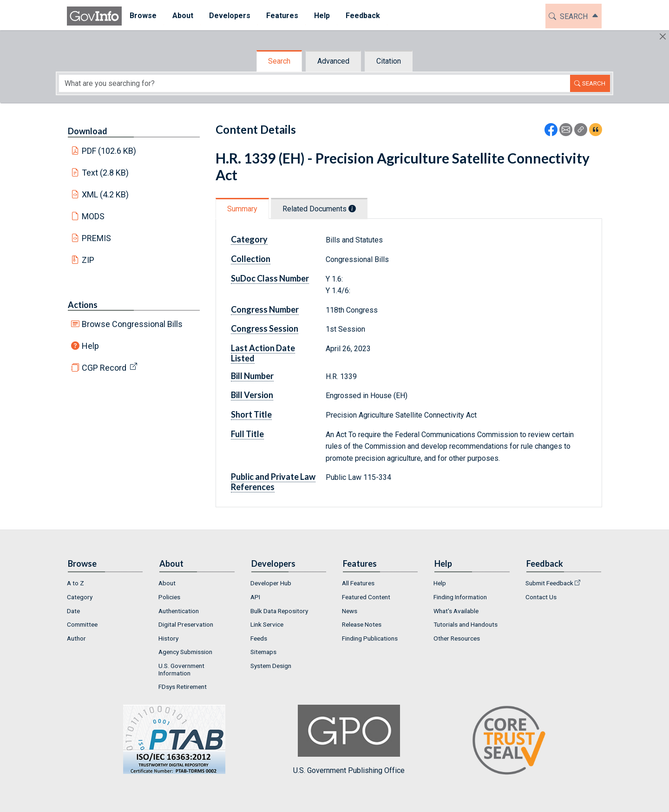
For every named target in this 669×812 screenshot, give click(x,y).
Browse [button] (143, 16)
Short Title (251, 414)
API (255, 597)
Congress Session (265, 328)
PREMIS (96, 238)
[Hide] (663, 36)
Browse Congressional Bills (132, 324)
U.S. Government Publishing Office (349, 740)
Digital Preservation (186, 624)
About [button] (183, 16)
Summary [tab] (242, 209)
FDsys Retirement (183, 687)
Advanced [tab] (333, 61)
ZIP (88, 260)
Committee (82, 624)
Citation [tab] (389, 61)
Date (73, 611)
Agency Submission (185, 652)
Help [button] (322, 16)
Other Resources (457, 638)
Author (76, 638)
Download (88, 131)
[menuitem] (143, 16)
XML (105, 194)
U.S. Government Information (181, 669)
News (350, 611)
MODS (93, 216)
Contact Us (541, 597)
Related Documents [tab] (319, 209)
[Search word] (315, 83)
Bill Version (252, 395)
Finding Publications (370, 638)
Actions (83, 305)
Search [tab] (279, 61)
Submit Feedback (549, 583)
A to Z (75, 583)
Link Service (267, 624)
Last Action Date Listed (263, 353)
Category (249, 239)
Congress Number (265, 309)
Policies (169, 597)
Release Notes (362, 624)
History (168, 638)
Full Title (247, 434)
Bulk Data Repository (279, 611)
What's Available (456, 611)
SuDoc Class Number (270, 278)
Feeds (259, 638)
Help (90, 346)
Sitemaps (263, 652)
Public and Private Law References (273, 482)
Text (105, 173)
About (167, 583)
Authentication (179, 611)
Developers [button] (230, 16)
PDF (109, 151)
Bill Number (252, 376)
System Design (271, 666)
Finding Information (460, 597)
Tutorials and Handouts (466, 624)
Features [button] (282, 16)
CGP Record (104, 368)
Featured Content (366, 597)
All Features (358, 583)
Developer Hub (271, 583)
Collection (251, 259)
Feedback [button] (363, 16)
